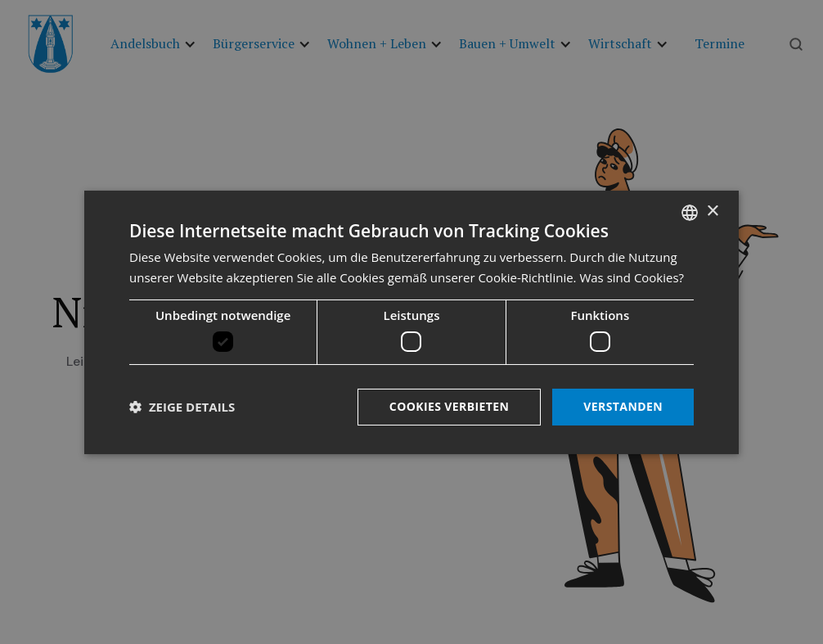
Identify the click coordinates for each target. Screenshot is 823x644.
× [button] (712, 212)
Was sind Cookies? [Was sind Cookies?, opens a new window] (632, 277)
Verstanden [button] (623, 406)
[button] (182, 407)
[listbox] (690, 212)
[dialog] (411, 322)
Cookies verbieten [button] (450, 406)
